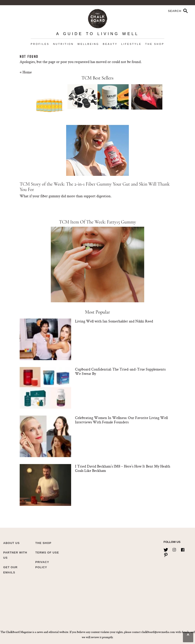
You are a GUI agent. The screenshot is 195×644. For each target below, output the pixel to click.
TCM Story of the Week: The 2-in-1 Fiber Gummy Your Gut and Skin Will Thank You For (95, 187)
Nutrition (63, 44)
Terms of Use (47, 553)
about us (11, 543)
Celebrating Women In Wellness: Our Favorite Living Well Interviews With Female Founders (121, 420)
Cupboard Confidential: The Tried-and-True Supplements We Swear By (120, 371)
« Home (26, 72)
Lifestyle (131, 44)
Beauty (110, 44)
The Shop (155, 44)
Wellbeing (88, 44)
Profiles (40, 44)
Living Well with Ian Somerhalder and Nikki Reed (114, 321)
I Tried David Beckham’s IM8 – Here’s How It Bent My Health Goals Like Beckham (123, 468)
